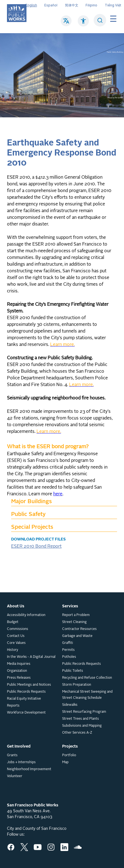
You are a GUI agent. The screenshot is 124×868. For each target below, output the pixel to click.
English (31, 5)
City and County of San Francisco (37, 829)
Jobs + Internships (21, 762)
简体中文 (72, 5)
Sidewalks (70, 705)
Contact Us (16, 636)
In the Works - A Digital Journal (31, 657)
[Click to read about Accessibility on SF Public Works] (83, 24)
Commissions (18, 629)
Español (51, 5)
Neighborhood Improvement (29, 769)
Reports (13, 706)
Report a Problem (76, 615)
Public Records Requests (26, 692)
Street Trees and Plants (81, 719)
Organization (17, 671)
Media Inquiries (19, 664)
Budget (13, 622)
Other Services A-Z (77, 733)
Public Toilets (73, 671)
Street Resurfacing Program (84, 712)
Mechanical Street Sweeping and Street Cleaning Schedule (87, 695)
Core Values (16, 643)
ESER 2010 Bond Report (36, 547)
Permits (68, 650)
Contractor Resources (79, 629)
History (13, 650)
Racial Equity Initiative (24, 699)
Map (65, 762)
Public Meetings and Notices (29, 685)
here (58, 494)
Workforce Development (26, 713)
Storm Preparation (77, 685)
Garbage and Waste (77, 636)
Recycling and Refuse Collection (87, 678)
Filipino (91, 5)
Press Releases (19, 678)
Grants (12, 755)
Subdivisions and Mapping (82, 726)
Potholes (69, 657)
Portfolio (69, 755)
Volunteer (15, 776)
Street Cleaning (74, 622)
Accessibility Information (26, 615)
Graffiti (68, 643)
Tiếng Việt (113, 5)
